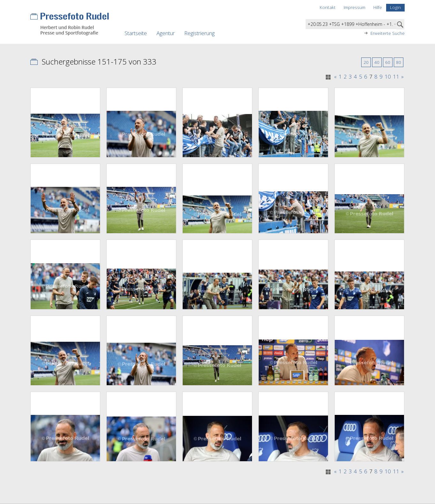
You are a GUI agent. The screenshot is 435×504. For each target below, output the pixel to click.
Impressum (355, 7)
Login (395, 7)
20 (366, 62)
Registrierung (199, 33)
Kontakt (328, 7)
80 (399, 62)
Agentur (166, 33)
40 (377, 62)
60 (388, 62)
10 (388, 77)
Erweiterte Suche (388, 33)
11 (396, 77)
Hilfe (378, 7)
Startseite (136, 33)
